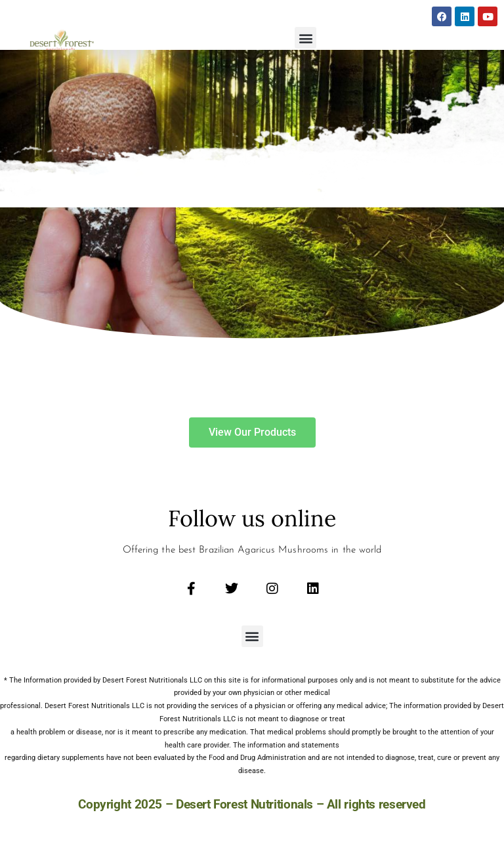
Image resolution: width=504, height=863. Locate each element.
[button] (305, 38)
